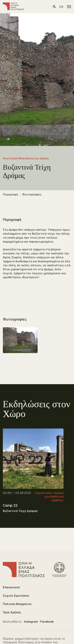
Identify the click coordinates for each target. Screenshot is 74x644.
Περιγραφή (10, 194)
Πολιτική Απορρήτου (17, 604)
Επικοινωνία (11, 587)
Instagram (31, 622)
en (61, 7)
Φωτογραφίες (32, 194)
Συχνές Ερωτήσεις (16, 596)
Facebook (47, 622)
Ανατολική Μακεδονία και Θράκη (26, 158)
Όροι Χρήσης (12, 612)
